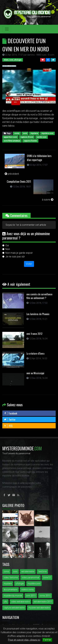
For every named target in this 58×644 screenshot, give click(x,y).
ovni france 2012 (34, 334)
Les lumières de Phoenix (38, 314)
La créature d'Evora (35, 353)
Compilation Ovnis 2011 (19, 181)
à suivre (48, 200)
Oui (7, 245)
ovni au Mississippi (35, 373)
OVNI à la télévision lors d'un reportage (39, 158)
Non (8, 249)
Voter (29, 264)
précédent (12, 174)
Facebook (11, 413)
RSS (8, 426)
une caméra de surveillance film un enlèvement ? (39, 296)
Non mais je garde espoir (19, 253)
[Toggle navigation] (7, 29)
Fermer (47, 640)
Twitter (10, 420)
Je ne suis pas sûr (15, 257)
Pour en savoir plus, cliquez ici (24, 640)
